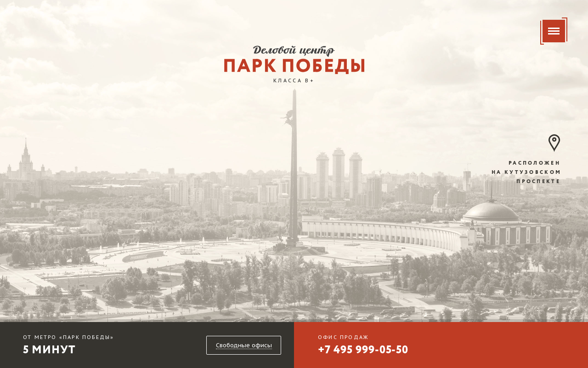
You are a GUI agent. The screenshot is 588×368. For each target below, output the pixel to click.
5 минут (68, 347)
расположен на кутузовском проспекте (526, 172)
